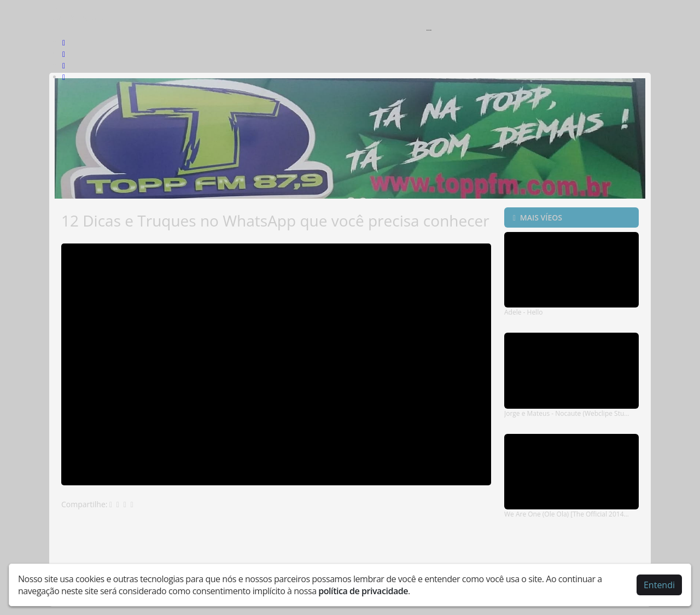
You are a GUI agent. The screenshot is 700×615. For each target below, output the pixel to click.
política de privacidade (363, 591)
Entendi (659, 585)
